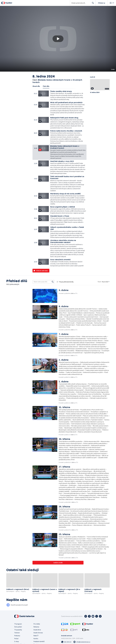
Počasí (16, 639)
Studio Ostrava (38, 633)
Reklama (36, 627)
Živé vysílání (18, 627)
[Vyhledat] (53, 282)
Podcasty (17, 636)
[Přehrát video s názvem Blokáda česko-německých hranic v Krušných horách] (58, 39)
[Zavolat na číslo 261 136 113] (66, 642)
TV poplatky (18, 630)
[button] (58, 39)
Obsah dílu (36, 86)
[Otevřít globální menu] (112, 3)
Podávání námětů (39, 641)
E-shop (17, 641)
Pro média (37, 624)
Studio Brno (37, 630)
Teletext (17, 633)
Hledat (92, 4)
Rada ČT (36, 636)
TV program (18, 624)
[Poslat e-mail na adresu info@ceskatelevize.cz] (82, 642)
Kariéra (36, 639)
